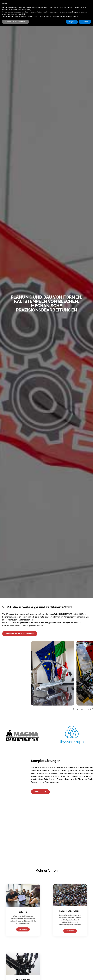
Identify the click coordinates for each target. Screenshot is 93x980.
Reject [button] (72, 22)
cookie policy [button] (26, 10)
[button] (90, 4)
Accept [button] (85, 22)
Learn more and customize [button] (15, 22)
